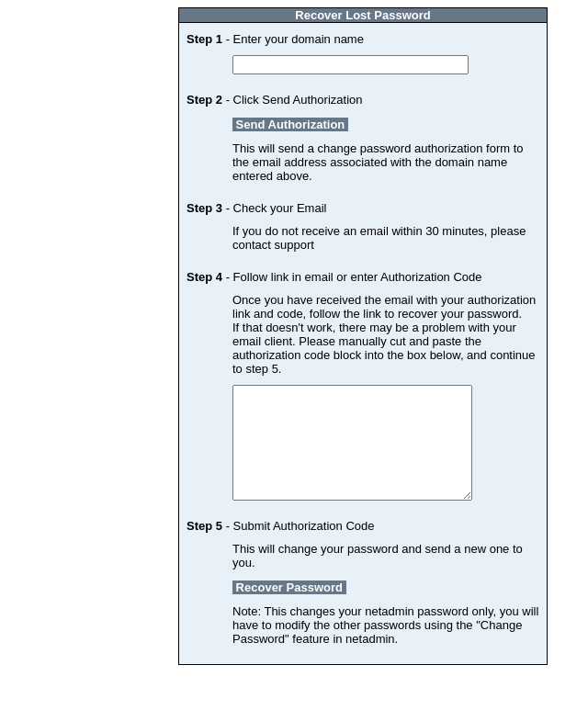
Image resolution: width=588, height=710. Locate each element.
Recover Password (289, 609)
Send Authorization (290, 124)
